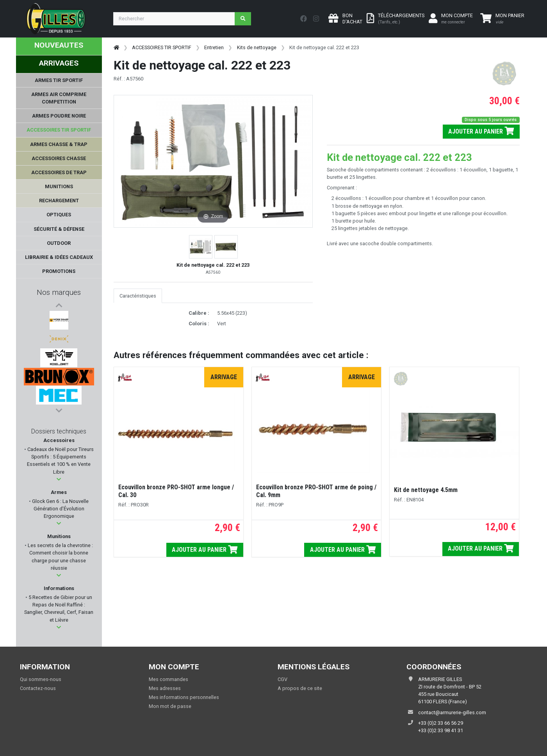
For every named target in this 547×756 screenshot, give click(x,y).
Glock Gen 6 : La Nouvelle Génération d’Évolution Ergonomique (60, 509)
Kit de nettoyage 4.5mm (426, 490)
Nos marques (59, 292)
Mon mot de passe (170, 706)
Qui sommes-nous (41, 679)
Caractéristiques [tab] (138, 296)
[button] (59, 479)
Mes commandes (168, 679)
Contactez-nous (38, 688)
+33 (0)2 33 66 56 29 (441, 723)
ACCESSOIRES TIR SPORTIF (162, 47)
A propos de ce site (300, 688)
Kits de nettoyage (257, 47)
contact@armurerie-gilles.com (452, 712)
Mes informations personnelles (184, 697)
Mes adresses (165, 688)
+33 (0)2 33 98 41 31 (441, 730)
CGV (282, 679)
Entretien (214, 47)
